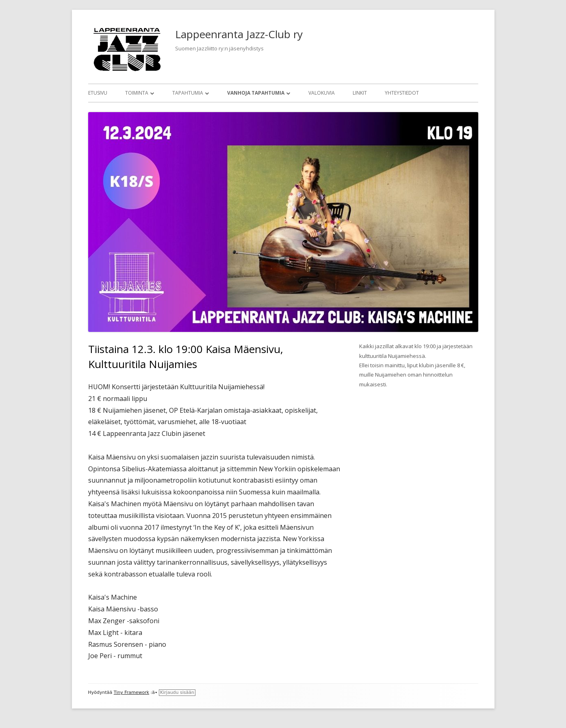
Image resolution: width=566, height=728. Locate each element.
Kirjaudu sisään (177, 692)
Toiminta (137, 93)
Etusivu (98, 93)
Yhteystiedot (402, 93)
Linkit (360, 93)
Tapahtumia (188, 93)
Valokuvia (322, 93)
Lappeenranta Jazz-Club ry (239, 34)
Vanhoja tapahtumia (256, 93)
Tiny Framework (131, 692)
